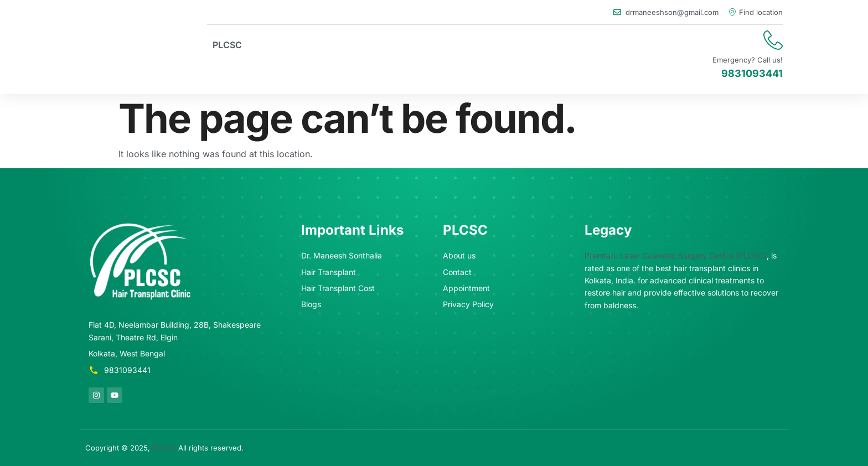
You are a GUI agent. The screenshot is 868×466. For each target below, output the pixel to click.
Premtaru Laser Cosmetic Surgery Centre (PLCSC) (676, 255)
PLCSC (227, 45)
